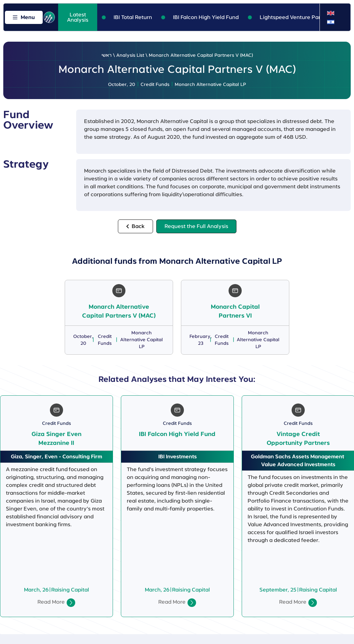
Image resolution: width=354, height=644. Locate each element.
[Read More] (71, 603)
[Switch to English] (331, 13)
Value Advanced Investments (298, 465)
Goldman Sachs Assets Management (298, 457)
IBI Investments (177, 457)
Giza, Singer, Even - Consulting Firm (56, 457)
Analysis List (130, 55)
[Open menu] (24, 17)
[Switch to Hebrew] (331, 22)
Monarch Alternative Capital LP (210, 85)
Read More (51, 602)
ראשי (107, 55)
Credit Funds (155, 85)
